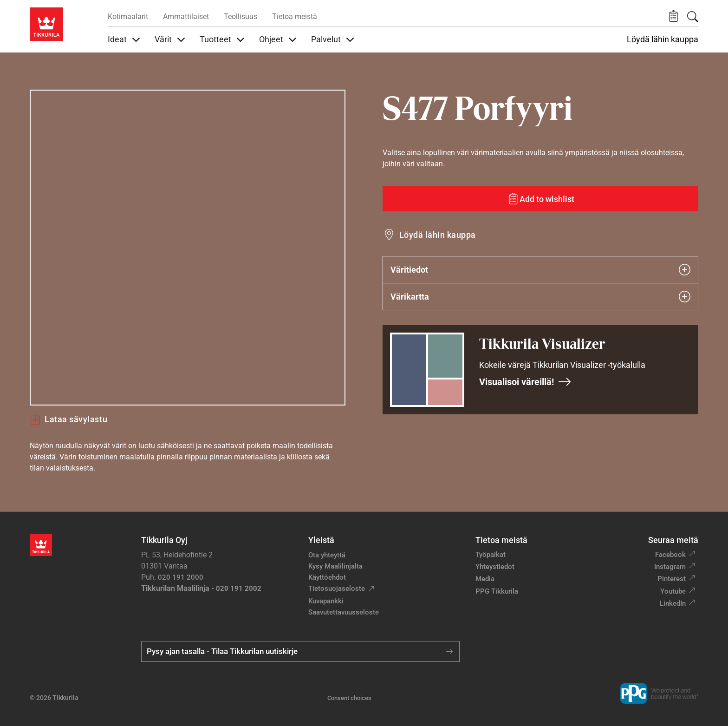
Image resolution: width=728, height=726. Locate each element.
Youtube (673, 591)
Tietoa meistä (295, 16)
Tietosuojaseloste (337, 589)
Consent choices (349, 698)
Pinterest (672, 579)
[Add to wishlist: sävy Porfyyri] (540, 199)
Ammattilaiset (186, 16)
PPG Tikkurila (497, 591)
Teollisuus (240, 16)
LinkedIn (673, 603)
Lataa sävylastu (68, 419)
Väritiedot (540, 270)
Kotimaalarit (128, 16)
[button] (673, 16)
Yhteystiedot (495, 567)
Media (485, 579)
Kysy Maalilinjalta (335, 566)
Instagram (670, 567)
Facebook (670, 555)
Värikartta (540, 297)
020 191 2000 (181, 577)
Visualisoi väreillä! (525, 382)
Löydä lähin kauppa (663, 39)
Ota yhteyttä (327, 555)
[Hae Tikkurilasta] (693, 17)
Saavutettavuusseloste (344, 612)
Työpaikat (491, 555)
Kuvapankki (326, 601)
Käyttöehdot (327, 577)
